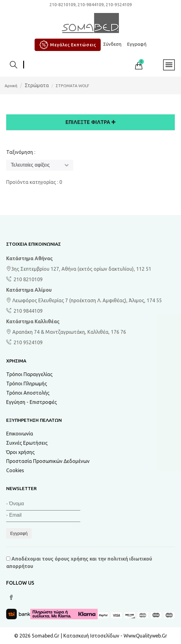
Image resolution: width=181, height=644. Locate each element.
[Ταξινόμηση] (40, 165)
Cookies (15, 470)
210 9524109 (27, 342)
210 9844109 (27, 311)
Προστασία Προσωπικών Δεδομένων (48, 461)
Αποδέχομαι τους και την (79, 562)
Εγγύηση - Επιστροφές (32, 402)
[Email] (43, 516)
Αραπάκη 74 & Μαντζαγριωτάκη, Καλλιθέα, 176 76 (66, 332)
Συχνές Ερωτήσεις (27, 443)
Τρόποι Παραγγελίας (29, 374)
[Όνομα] (43, 505)
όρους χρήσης (72, 559)
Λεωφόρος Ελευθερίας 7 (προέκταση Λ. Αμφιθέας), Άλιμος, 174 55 (84, 300)
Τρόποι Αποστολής (28, 393)
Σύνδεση (112, 44)
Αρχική (11, 86)
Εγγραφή (137, 44)
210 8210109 (27, 279)
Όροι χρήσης (20, 452)
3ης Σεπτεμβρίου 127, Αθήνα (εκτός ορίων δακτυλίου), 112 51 (79, 269)
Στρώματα (37, 85)
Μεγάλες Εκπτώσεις (67, 45)
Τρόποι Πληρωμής (27, 383)
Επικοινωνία (20, 434)
